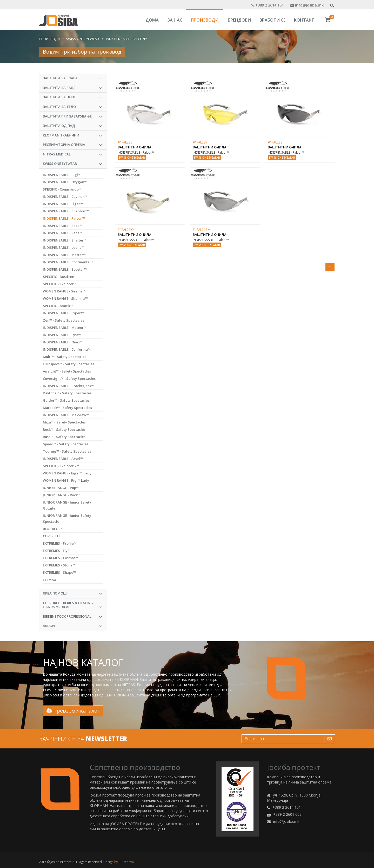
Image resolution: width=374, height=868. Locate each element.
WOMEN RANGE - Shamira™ (65, 298)
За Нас (175, 20)
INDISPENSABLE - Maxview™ (66, 415)
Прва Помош (72, 593)
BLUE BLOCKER (55, 529)
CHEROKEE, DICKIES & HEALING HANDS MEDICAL (72, 605)
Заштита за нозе (72, 97)
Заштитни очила (135, 147)
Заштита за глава (72, 78)
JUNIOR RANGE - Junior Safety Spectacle (67, 518)
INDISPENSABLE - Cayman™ (65, 197)
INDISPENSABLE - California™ (67, 349)
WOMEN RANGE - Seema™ (64, 291)
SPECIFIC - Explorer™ (60, 284)
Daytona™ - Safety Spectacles (67, 393)
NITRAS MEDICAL (72, 154)
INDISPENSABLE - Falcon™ (126, 39)
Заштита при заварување (72, 116)
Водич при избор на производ (82, 52)
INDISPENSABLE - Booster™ (65, 269)
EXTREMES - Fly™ (56, 551)
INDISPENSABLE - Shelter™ (65, 240)
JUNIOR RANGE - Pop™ (61, 488)
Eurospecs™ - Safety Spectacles (69, 364)
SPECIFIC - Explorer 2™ (61, 466)
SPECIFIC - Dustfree (58, 277)
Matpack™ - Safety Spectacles (67, 408)
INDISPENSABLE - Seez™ (62, 226)
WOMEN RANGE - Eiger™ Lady (67, 473)
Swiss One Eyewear (82, 39)
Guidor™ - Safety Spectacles (66, 400)
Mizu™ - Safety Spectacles (64, 422)
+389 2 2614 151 (268, 5)
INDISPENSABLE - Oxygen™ (65, 182)
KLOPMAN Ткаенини (72, 135)
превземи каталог (73, 711)
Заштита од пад (72, 126)
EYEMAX (49, 580)
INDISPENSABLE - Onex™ (63, 342)
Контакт (304, 20)
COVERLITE (52, 536)
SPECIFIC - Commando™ (62, 189)
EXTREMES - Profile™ (60, 543)
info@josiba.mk (307, 5)
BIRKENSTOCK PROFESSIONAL (72, 617)
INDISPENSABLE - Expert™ (64, 313)
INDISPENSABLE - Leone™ (64, 247)
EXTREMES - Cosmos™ (60, 558)
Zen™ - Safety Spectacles (64, 320)
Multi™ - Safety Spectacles (65, 357)
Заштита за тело (72, 107)
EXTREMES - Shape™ (59, 572)
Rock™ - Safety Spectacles (64, 429)
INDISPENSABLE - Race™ (62, 233)
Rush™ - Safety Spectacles (64, 437)
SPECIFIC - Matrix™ (58, 306)
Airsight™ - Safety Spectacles (67, 371)
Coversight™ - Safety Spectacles (69, 378)
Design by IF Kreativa (119, 862)
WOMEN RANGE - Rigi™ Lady (66, 480)
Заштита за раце (72, 88)
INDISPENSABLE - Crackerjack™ (68, 386)
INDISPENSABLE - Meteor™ (65, 328)
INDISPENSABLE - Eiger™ (63, 204)
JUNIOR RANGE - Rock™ (62, 495)
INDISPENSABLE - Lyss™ (62, 335)
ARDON (72, 626)
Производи (205, 20)
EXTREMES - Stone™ (59, 565)
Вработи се (272, 20)
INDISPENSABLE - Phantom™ (66, 211)
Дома (152, 20)
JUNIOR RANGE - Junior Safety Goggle (67, 505)
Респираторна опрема (72, 145)
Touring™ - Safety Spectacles (67, 451)
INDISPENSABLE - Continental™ (68, 262)
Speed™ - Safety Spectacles (66, 444)
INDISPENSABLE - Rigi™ (62, 175)
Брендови (239, 20)
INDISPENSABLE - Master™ (64, 255)
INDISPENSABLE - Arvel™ (63, 459)
